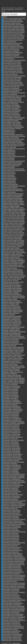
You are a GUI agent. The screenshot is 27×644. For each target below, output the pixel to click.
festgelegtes (14, 505)
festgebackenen (8, 387)
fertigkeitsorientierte (9, 133)
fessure (19, 279)
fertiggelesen (15, 113)
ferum (4, 218)
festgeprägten (15, 535)
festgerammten (7, 539)
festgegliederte (16, 453)
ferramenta (6, 21)
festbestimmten (7, 324)
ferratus (11, 31)
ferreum (10, 38)
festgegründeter (18, 459)
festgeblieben (16, 401)
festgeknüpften (7, 491)
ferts (9, 214)
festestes (11, 364)
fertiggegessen (7, 111)
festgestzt (6, 619)
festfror (5, 381)
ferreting (17, 37)
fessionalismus (18, 270)
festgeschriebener (20, 577)
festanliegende (7, 294)
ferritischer (6, 48)
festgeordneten (16, 526)
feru (7, 215)
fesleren (17, 248)
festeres (10, 358)
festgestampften (18, 603)
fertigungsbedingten (9, 150)
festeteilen (6, 367)
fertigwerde (6, 187)
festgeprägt (15, 533)
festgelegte (6, 504)
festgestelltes (19, 615)
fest (14, 280)
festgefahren (7, 417)
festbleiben (6, 332)
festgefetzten (21, 423)
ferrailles (19, 20)
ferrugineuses (7, 76)
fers (9, 80)
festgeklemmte (16, 484)
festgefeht (21, 422)
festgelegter (6, 505)
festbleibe (17, 330)
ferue (11, 215)
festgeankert (14, 384)
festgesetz (6, 586)
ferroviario (12, 68)
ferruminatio (18, 77)
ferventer (5, 223)
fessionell (13, 271)
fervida (5, 229)
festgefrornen (16, 436)
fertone (17, 212)
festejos (22, 350)
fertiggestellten (17, 122)
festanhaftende (17, 291)
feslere (13, 248)
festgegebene (7, 448)
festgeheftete (7, 473)
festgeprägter (7, 536)
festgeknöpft (14, 488)
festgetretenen (7, 623)
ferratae (13, 29)
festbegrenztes (7, 308)
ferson (5, 83)
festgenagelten (7, 518)
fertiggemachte (16, 114)
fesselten (15, 265)
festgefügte (20, 440)
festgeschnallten (8, 567)
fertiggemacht (7, 114)
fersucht (5, 85)
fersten (16, 83)
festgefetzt (6, 423)
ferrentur (5, 35)
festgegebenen (16, 448)
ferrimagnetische (11, 42)
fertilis (10, 203)
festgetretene (7, 622)
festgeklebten (22, 482)
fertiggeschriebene (19, 118)
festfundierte (6, 383)
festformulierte (7, 375)
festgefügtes (6, 445)
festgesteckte (20, 606)
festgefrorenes (7, 436)
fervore (5, 232)
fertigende (11, 97)
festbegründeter (18, 311)
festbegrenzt (6, 305)
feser (8, 242)
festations (22, 297)
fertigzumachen (7, 195)
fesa (23, 234)
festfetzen (6, 370)
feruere (23, 215)
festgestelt (6, 617)
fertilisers (16, 204)
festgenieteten (7, 519)
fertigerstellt (18, 100)
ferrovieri (10, 69)
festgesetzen (21, 586)
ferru (15, 69)
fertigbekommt (17, 90)
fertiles (5, 201)
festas (23, 296)
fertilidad (5, 203)
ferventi (17, 223)
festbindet (12, 329)
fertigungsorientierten (9, 169)
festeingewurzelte (18, 349)
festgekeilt (6, 476)
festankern (16, 293)
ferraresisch (12, 24)
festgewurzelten (17, 639)
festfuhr (16, 381)
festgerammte (15, 538)
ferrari (22, 26)
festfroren (10, 381)
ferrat (4, 29)
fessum (22, 277)
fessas (18, 251)
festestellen (6, 363)
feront (9, 18)
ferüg (18, 234)
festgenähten (13, 524)
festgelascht (6, 499)
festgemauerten (7, 515)
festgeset (15, 583)
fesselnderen (21, 260)
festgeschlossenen (8, 560)
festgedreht (16, 412)
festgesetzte (21, 588)
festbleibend (13, 332)
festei (11, 344)
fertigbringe (6, 93)
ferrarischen (15, 28)
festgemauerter (17, 515)
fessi (23, 266)
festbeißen (6, 315)
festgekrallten (7, 494)
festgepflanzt (15, 530)
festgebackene (16, 386)
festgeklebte (13, 482)
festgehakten (7, 462)
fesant (8, 235)
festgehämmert (7, 474)
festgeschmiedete (18, 563)
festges (20, 550)
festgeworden (15, 633)
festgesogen (16, 595)
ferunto (23, 218)
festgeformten (15, 426)
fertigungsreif (20, 169)
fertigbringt (6, 94)
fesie (4, 245)
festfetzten (6, 372)
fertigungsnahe (7, 164)
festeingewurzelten (8, 350)
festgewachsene (8, 626)
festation (9, 297)
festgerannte (7, 541)
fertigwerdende (7, 189)
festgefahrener (7, 420)
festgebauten (14, 394)
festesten (19, 363)
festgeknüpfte (15, 490)
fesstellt (11, 277)
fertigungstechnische (9, 176)
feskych (14, 246)
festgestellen (7, 609)
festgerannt (16, 539)
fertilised (5, 204)
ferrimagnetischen (8, 43)
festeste (17, 361)
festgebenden (15, 397)
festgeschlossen (19, 557)
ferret (13, 37)
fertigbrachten (15, 91)
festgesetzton (7, 592)
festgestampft (7, 602)
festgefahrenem (7, 418)
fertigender (6, 99)
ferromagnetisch (8, 57)
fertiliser (11, 204)
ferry (16, 79)
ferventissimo (7, 226)
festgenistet (15, 519)
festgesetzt (14, 588)
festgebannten (7, 392)
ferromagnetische (18, 57)
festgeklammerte (8, 481)
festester (5, 364)
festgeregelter (16, 544)
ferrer (19, 35)
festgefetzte (13, 423)
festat (4, 297)
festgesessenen (8, 583)
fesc (12, 235)
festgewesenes (16, 631)
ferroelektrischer (8, 54)
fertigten (5, 145)
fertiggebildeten (16, 107)
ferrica (8, 40)
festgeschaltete (7, 553)
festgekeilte (13, 476)
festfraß (5, 377)
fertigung (21, 145)
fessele (18, 253)
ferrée (19, 79)
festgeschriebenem (19, 575)
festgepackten (7, 530)
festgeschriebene (8, 575)
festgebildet (6, 398)
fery (15, 234)
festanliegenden (17, 294)
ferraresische (20, 24)
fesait (4, 235)
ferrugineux (15, 76)
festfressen (11, 377)
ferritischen (20, 46)
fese (19, 240)
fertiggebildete (7, 107)
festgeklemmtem (8, 485)
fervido (22, 229)
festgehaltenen (7, 467)
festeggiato (6, 344)
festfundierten (15, 383)
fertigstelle (11, 141)
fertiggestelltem (7, 122)
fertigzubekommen (8, 194)
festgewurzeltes (17, 640)
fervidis (18, 229)
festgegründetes (8, 460)
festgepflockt (7, 532)
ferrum (12, 77)
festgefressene (16, 429)
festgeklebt (6, 482)
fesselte (9, 265)
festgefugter (14, 439)
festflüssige (6, 373)
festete (22, 366)
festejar (17, 350)
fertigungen (6, 147)
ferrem (12, 34)
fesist (22, 245)
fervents (5, 228)
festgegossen (17, 456)
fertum (18, 214)
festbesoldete (18, 316)
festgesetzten (16, 589)
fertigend (5, 97)
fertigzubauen (12, 192)
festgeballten (7, 389)
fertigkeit (5, 128)
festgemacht (14, 508)
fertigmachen (14, 136)
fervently (20, 226)
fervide (9, 229)
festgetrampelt (13, 620)
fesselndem (12, 259)
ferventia (22, 223)
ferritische (6, 46)
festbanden (12, 302)
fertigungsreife (7, 170)
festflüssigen (14, 373)
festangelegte (18, 285)
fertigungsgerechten (9, 158)
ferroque (5, 63)
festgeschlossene (8, 558)
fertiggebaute (14, 104)
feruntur (5, 220)
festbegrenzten (7, 307)
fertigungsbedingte (19, 149)
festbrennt (13, 336)
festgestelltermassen (17, 614)
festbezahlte (6, 327)
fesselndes (14, 262)
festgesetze (13, 586)
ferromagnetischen (8, 60)
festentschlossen (8, 355)
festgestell (21, 608)
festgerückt (14, 550)
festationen (15, 297)
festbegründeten (8, 311)
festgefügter (6, 443)
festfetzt (11, 370)
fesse (22, 251)
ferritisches (13, 48)
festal (18, 284)
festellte (21, 352)
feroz (4, 20)
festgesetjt (22, 583)
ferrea (18, 31)
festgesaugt (6, 552)
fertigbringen (14, 93)
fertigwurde (12, 190)
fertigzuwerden (18, 198)
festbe (17, 304)
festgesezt (22, 592)
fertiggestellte (15, 121)
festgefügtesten (7, 446)
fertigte (23, 144)
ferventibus (6, 225)
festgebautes (15, 395)
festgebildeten (7, 400)
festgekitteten (7, 479)
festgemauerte (15, 513)
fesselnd (17, 257)
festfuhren (21, 381)
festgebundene (7, 409)
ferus (14, 220)
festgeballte (16, 387)
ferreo (10, 35)
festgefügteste (15, 445)
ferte (15, 85)
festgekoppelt (7, 493)
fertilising (22, 204)
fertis (10, 212)
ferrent (21, 34)
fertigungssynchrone (9, 172)
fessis (10, 274)
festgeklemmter (7, 487)
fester (4, 356)
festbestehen (7, 319)
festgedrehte (7, 414)
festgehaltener (16, 467)
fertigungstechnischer (9, 181)
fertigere (5, 100)
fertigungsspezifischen (19, 170)
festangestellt (16, 287)
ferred (14, 32)
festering (21, 358)
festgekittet (13, 477)
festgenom (22, 519)
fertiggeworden (7, 125)
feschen (15, 237)
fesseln (12, 257)
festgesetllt (22, 584)
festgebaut (15, 392)
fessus (10, 280)
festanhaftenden (8, 293)
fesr (8, 251)
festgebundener (18, 411)
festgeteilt (20, 619)
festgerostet (16, 549)
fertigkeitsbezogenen (9, 132)
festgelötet (19, 507)
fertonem (22, 212)
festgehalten (13, 463)
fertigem (18, 96)
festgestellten (16, 612)
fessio (5, 268)
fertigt (19, 144)
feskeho (9, 246)
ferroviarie (6, 68)
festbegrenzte (15, 305)
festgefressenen (8, 431)
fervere (10, 228)
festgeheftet (15, 471)
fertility (22, 208)
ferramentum (7, 23)
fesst (19, 276)
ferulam (18, 217)
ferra (10, 20)
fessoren (5, 276)
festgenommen (7, 521)
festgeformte (7, 426)
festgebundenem (17, 409)
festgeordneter (7, 527)
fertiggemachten (8, 116)
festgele (23, 501)
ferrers (5, 37)
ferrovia (5, 65)
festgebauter (7, 395)
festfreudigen (14, 378)
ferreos (14, 35)
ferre (15, 31)
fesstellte (17, 277)
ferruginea (6, 71)
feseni (5, 242)
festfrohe (16, 380)
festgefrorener (16, 434)
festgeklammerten (19, 481)
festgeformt (17, 425)
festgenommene (17, 521)
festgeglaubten (16, 451)
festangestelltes (7, 291)
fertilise (21, 203)
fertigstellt (6, 142)
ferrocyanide (6, 51)
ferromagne (16, 54)
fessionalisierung (8, 270)
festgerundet (7, 550)
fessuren (5, 280)
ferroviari (5, 66)
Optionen (4, 17)
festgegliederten (8, 454)
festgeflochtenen (8, 425)
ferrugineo (13, 73)
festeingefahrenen (18, 347)
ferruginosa (22, 76)
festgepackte (14, 529)
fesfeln (15, 242)
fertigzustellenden (8, 198)
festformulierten (16, 375)
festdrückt (6, 339)
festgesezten (14, 594)
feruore (10, 220)
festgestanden (17, 605)
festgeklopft (16, 487)
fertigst (22, 139)
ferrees (22, 32)
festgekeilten (20, 476)
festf (4, 369)
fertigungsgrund (20, 161)
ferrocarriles (16, 49)
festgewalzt (14, 629)
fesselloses (6, 257)
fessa (14, 251)
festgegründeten (8, 459)
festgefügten (15, 442)
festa (17, 280)
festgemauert (7, 513)
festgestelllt (6, 611)
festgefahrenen (17, 418)
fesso (18, 274)
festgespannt (7, 597)
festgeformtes (15, 428)
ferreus (15, 38)
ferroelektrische (7, 52)
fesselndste (21, 262)
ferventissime (19, 225)
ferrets (22, 37)
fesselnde (6, 259)
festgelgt (13, 507)
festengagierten (16, 353)
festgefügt (14, 440)
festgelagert (19, 494)
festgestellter (7, 614)
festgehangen (7, 471)
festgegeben (16, 446)
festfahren (9, 369)
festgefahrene (15, 417)
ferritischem (13, 46)
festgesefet (21, 580)
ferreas (10, 32)
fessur (10, 279)
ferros (10, 63)
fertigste (5, 141)
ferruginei (19, 71)
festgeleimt (21, 505)
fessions (5, 274)
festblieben (17, 335)
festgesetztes (15, 591)
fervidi (13, 229)
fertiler (21, 200)
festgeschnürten (17, 569)
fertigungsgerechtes (9, 161)
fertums (23, 214)
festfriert (5, 380)
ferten (18, 85)
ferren (17, 34)
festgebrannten (7, 406)
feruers (5, 217)
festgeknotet (6, 488)
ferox (24, 18)
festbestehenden (8, 321)
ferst (8, 83)
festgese (15, 580)
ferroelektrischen (17, 52)
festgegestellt (16, 449)
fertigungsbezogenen (9, 155)
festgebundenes (8, 412)
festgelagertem (16, 496)
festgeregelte (21, 543)
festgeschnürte (7, 569)
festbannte (12, 304)
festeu (23, 367)
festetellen (12, 367)
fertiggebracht (7, 108)
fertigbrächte (13, 94)
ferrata (8, 29)
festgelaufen (14, 499)
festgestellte (21, 611)
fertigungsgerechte (19, 156)
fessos (15, 276)
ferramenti (13, 21)
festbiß (11, 330)
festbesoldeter (16, 318)
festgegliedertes (8, 456)
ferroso (14, 63)
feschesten (11, 239)
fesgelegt (6, 243)
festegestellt (15, 341)
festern (10, 360)
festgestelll (22, 609)
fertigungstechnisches (9, 183)
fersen (20, 82)
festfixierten (13, 372)
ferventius (14, 226)
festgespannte (15, 597)
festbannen (19, 302)
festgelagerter (16, 498)
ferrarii (9, 28)
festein (5, 346)
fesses (19, 266)
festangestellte (7, 288)
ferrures (12, 79)
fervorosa (21, 232)
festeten (18, 367)
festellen (11, 352)
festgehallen (21, 462)
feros (21, 18)
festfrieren (22, 378)
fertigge (21, 102)
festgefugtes (6, 440)
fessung (5, 279)
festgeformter (7, 428)
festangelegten (7, 287)
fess (11, 251)
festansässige (7, 296)
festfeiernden (16, 369)
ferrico (12, 40)
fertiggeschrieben (8, 118)
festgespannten (7, 598)
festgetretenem (16, 622)
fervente (10, 221)
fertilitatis (12, 208)
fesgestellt (18, 243)
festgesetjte (6, 584)
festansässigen (16, 296)
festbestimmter (17, 324)
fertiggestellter (7, 124)
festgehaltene (7, 465)
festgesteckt (12, 606)
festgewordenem (17, 634)
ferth (4, 87)
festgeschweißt (7, 580)
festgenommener (19, 522)
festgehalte (6, 463)
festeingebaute (12, 346)
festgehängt (16, 474)
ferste (12, 83)
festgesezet (15, 592)
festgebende (6, 397)
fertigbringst (21, 93)
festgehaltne (6, 470)
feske (4, 246)
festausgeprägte (12, 299)
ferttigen (14, 214)
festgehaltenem (16, 465)
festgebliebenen (17, 403)
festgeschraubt (7, 570)
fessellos (13, 254)
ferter (22, 85)
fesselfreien (6, 254)
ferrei (4, 34)
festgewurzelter (7, 640)
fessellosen (14, 256)
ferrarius (22, 28)
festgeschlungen (19, 561)
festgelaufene (7, 501)
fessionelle (20, 271)
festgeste (6, 606)
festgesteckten (7, 608)
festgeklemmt (7, 484)
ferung (9, 218)
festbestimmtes (7, 325)
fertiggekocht (16, 111)
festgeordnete (7, 526)
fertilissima (6, 206)
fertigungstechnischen (9, 180)
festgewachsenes (19, 628)
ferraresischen (7, 26)
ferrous (19, 63)
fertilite (17, 208)
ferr (7, 20)
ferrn (18, 48)
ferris (21, 43)
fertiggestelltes (16, 124)
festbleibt (5, 335)
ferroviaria (11, 66)
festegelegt (16, 339)
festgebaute (6, 394)
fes (21, 234)
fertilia (17, 201)
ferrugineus (6, 74)
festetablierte (7, 366)
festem (5, 353)
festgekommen (17, 491)
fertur (4, 215)
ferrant (13, 23)
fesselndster (14, 263)
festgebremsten (7, 408)
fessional (14, 268)
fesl (18, 246)
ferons (5, 18)
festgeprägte (7, 535)
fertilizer (15, 211)
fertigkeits (18, 128)
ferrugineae (13, 71)
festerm (5, 360)
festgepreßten (7, 533)
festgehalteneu (17, 468)
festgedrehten (15, 414)
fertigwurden (20, 190)
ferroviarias (18, 66)
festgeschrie (6, 574)
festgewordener (18, 636)
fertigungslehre (7, 163)
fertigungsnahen (17, 164)
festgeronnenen (17, 547)
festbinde (22, 327)
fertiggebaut (6, 104)
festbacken (17, 301)
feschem (10, 237)
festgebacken (7, 386)
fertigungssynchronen (9, 173)
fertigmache (6, 136)
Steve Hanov (16, 643)
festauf (5, 299)
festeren (19, 356)
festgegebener (7, 449)
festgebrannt (14, 405)
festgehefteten (15, 473)
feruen (14, 215)
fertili (13, 201)
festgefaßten (14, 422)
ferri (23, 38)
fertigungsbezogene (9, 153)
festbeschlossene (8, 316)
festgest (5, 600)
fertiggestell (19, 119)
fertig (18, 87)
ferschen (12, 82)
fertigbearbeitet (15, 88)
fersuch (21, 83)
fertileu (9, 201)
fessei (5, 253)
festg (4, 384)
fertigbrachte (7, 91)
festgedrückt (6, 415)
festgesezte (6, 594)
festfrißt (10, 380)
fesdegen (10, 240)
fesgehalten (21, 242)
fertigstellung (7, 144)
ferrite (4, 45)
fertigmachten (15, 138)
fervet (14, 228)
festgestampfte (16, 602)
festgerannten (15, 541)
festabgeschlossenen (9, 284)
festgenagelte (15, 516)
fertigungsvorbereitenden (10, 184)
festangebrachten (8, 285)
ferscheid (18, 80)
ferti (11, 87)
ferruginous (6, 77)
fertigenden (18, 97)
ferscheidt (6, 82)
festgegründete (16, 457)
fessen (11, 266)
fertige (13, 96)
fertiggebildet (16, 105)
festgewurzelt (17, 637)
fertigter (10, 145)
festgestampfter (7, 605)
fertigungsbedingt (8, 149)
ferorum (16, 18)
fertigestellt (11, 102)
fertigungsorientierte (9, 167)
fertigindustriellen (19, 127)
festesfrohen (6, 361)
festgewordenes (8, 637)
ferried (16, 40)
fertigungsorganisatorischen (11, 166)
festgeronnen (14, 546)
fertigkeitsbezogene (9, 130)
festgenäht (6, 524)
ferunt (18, 218)
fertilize (5, 211)
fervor (21, 231)
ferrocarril (9, 49)
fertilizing (5, 212)
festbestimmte (7, 322)
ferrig (4, 42)
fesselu (20, 265)
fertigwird (6, 190)
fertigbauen (6, 88)
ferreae (23, 31)
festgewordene (7, 634)
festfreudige (6, 378)
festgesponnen (17, 598)
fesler (8, 248)
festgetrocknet (7, 625)
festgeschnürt (17, 567)
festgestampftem (8, 603)
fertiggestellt (6, 121)
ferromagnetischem (9, 59)
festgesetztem (7, 589)
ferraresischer (16, 26)
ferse (16, 82)
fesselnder (6, 260)
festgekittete (21, 477)
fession (9, 268)
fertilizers (21, 211)
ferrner (22, 48)
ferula (9, 217)
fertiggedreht (15, 108)
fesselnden (20, 259)
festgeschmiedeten (8, 564)
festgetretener (16, 623)
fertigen (23, 96)
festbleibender (16, 333)
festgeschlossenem (20, 558)
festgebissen (15, 400)
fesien (8, 245)
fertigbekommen (8, 90)
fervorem (10, 232)
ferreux (19, 38)
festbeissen (16, 313)
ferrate (18, 29)
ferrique (16, 43)
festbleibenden (7, 333)
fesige (12, 245)
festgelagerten (7, 498)
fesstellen (6, 277)
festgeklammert (16, 479)
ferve (17, 220)
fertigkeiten (12, 128)
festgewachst (7, 629)
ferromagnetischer (20, 60)
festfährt (22, 383)
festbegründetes (8, 313)
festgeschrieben (15, 574)
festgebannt (6, 391)
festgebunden (17, 408)
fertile (7, 200)
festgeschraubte (17, 570)
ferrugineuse (14, 74)
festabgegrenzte (8, 282)
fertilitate (17, 206)
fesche (5, 237)
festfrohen (22, 380)
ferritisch (17, 45)
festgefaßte (6, 422)
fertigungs (13, 147)
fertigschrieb (16, 139)
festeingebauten (8, 347)
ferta (12, 85)
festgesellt (6, 581)
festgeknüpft (6, 490)
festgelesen (6, 507)
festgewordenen (8, 636)
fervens (22, 220)
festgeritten (6, 546)
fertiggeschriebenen (9, 119)
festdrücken (22, 338)
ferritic (8, 45)
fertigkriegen (20, 135)
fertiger (19, 99)
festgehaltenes (7, 468)
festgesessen (13, 581)
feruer (19, 215)
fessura (14, 279)
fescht (5, 240)
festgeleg (6, 502)
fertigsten (14, 144)
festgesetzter (7, 591)
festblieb (11, 335)
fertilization (22, 209)
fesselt (5, 265)
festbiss (18, 329)
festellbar (6, 352)
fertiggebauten (7, 105)
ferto (13, 212)
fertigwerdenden (17, 189)
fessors (11, 276)
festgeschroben (19, 578)
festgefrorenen (7, 434)
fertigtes (15, 145)
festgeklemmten (18, 485)
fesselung (6, 266)
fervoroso (6, 234)
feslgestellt (6, 249)
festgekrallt (15, 493)
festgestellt (13, 611)
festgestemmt (13, 617)
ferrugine (19, 69)
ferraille (14, 20)
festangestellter (17, 290)
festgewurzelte (7, 639)
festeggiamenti (7, 342)
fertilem (12, 200)
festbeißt (12, 315)
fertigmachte (6, 138)
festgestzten (13, 619)
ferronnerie (18, 62)
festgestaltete (12, 600)
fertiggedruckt (7, 110)
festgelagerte (7, 496)
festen (9, 353)
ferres (9, 37)
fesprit (5, 251)
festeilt (21, 344)
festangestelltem (17, 288)
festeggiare (15, 342)
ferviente (16, 231)
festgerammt (7, 538)
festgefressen (7, 429)
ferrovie (5, 69)
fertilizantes (15, 209)
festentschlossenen (19, 355)
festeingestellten (8, 349)
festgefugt (12, 437)
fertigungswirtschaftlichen (10, 186)
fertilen (16, 200)
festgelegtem (14, 504)
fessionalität (6, 271)
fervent (5, 221)
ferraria (5, 28)
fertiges (5, 102)
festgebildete (14, 398)
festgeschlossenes (8, 561)
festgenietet (16, 518)
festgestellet (14, 609)
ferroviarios (19, 68)
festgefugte (19, 437)
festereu (15, 358)
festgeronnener (7, 549)
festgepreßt (22, 532)
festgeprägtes (15, 536)
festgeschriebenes (8, 578)
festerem (14, 356)
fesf (11, 242)
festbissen (6, 330)
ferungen (14, 218)
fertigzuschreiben (18, 195)
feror (12, 18)
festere (9, 356)
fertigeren (11, 100)
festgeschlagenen (8, 557)
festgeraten (6, 543)
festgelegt (19, 502)
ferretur (5, 38)
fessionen (21, 273)
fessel (13, 253)
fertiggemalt (17, 116)
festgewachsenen (18, 626)
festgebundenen (8, 411)
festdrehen (15, 338)
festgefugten (6, 439)
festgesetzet (6, 588)
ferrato (22, 29)
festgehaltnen (15, 470)
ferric (4, 40)
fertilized (10, 211)
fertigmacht (22, 136)
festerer (5, 358)
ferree (18, 32)
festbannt (6, 304)
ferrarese (18, 23)
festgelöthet (6, 508)
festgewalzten (7, 631)
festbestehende (16, 319)
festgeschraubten (8, 572)
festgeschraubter (19, 572)
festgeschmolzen (20, 564)
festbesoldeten (7, 318)
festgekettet (6, 477)
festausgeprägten (8, 301)
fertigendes (13, 99)
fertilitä (5, 209)
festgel (13, 494)
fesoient (12, 249)
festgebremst (16, 406)
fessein (9, 253)
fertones (5, 214)
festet (16, 364)
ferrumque (6, 79)
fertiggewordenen (8, 127)
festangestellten (8, 290)
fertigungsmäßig (17, 163)
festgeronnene (7, 547)
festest (13, 361)
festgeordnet (22, 524)
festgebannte (14, 391)
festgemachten (16, 510)
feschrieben (18, 239)
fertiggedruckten (16, 110)
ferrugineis (6, 73)
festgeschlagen (7, 555)
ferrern (23, 35)
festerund (15, 360)
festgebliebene (7, 403)
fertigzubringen (19, 194)
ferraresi (5, 24)
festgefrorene (7, 432)
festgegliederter (18, 454)
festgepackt (6, 529)
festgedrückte (15, 415)
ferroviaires (18, 65)
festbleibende (22, 332)
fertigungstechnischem (10, 178)
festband (5, 302)
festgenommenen (8, 522)
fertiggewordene (17, 125)
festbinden (6, 329)
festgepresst (15, 532)
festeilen (16, 344)
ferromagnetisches (8, 62)
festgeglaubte (7, 451)
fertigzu (5, 192)
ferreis (8, 34)
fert (9, 85)
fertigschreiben (7, 139)
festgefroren (17, 431)
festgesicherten (7, 595)
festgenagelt (6, 516)
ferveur (19, 228)
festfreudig (18, 377)
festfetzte (17, 370)
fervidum (5, 231)
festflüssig (20, 372)
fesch (15, 235)
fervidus (11, 231)
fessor (21, 274)
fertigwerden (14, 187)
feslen (5, 248)
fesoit (16, 249)
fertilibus (21, 201)
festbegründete (7, 310)
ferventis (12, 225)
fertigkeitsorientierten (9, 135)
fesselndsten (7, 263)
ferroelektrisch (15, 51)
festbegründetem (17, 310)
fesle (21, 246)
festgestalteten (21, 600)
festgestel (15, 608)
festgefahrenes (16, 420)
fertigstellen (18, 141)
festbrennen (6, 336)
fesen (22, 240)
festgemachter (7, 512)
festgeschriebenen (8, 577)
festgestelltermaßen (9, 615)
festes (20, 360)
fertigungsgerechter (9, 159)
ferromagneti (7, 56)
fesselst (21, 263)
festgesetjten (14, 584)
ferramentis (20, 21)
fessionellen (6, 273)
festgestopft (21, 617)
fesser (15, 266)
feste (10, 339)
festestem (13, 363)
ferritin (13, 45)
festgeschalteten (17, 553)
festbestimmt (17, 321)
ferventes (11, 223)
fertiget (17, 102)
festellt (16, 352)
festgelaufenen (16, 501)
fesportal (21, 249)
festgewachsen (16, 625)
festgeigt (22, 474)
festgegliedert (7, 453)
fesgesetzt (12, 243)
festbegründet (16, 308)
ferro (4, 49)
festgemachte (7, 510)
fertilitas (12, 206)
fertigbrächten (7, 96)
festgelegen (12, 502)
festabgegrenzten (18, 282)
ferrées (5, 80)
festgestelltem (7, 612)
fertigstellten (20, 142)
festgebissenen (7, 401)
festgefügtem (7, 442)
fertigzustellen (7, 197)
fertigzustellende (17, 197)
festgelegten (22, 504)
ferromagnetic (15, 56)
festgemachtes (16, 512)
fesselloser (21, 256)
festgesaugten (14, 552)
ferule (22, 217)
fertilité (9, 209)
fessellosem (6, 256)
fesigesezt (17, 245)
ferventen (22, 221)
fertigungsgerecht (8, 156)
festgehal (14, 462)
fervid (23, 228)
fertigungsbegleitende (9, 152)
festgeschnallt (7, 566)
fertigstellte (12, 142)
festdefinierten (7, 338)
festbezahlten (15, 327)
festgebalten (15, 389)
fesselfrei (23, 253)
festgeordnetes (16, 527)
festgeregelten (7, 544)
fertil (4, 200)
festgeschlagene (17, 555)
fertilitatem (6, 208)
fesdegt (15, 240)
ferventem (16, 221)
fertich (15, 87)
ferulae (13, 217)
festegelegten (7, 341)
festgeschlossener (20, 560)
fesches (5, 239)
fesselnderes (7, 262)
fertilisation (16, 203)
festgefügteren (15, 443)
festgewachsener (8, 628)
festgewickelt (7, 633)
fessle (14, 274)
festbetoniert (16, 325)
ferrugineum (20, 73)
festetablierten (15, 366)
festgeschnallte (16, 566)
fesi (23, 243)
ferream (5, 32)
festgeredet (13, 543)
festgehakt (16, 460)
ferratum (5, 31)
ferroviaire (11, 65)
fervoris (15, 232)
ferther (8, 87)
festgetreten (22, 620)
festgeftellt (6, 437)
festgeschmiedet (8, 563)
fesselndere (13, 260)
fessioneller (14, 273)
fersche (12, 80)
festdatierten (21, 336)
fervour (11, 234)
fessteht (23, 276)
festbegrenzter (17, 307)
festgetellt (6, 620)
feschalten (20, 235)
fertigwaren (22, 186)
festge (8, 384)
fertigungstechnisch (9, 175)
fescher (20, 237)
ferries (21, 40)
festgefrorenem (16, 432)
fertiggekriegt (7, 113)
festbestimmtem (16, 322)
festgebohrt (6, 405)
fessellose (19, 254)
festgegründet (7, 457)
